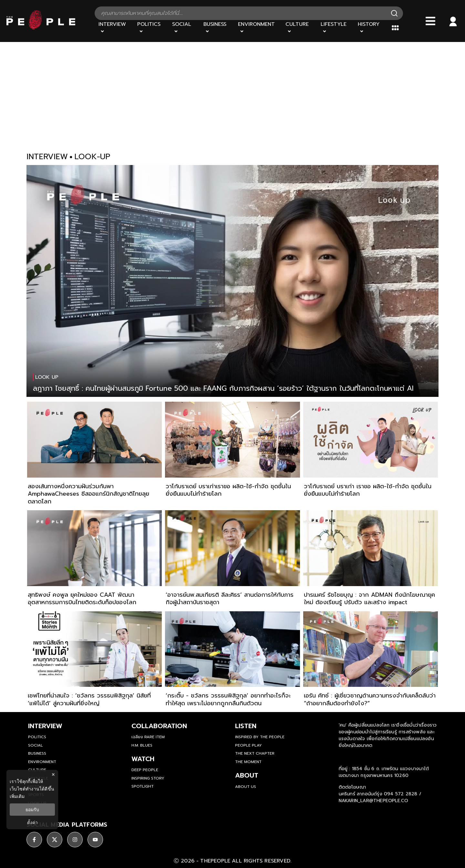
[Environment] (258, 28)
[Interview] (114, 28)
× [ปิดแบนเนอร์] (53, 775)
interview (47, 157)
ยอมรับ (32, 810)
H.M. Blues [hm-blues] (142, 745)
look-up (92, 157)
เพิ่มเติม (17, 796)
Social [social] (36, 745)
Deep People (145, 770)
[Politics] (151, 28)
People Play (248, 745)
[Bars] (430, 21)
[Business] (217, 28)
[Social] (184, 28)
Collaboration (159, 726)
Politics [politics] (37, 737)
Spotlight (143, 786)
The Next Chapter (255, 753)
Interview (45, 726)
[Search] (394, 13)
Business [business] (37, 753)
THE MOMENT (248, 762)
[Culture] (299, 28)
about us (246, 787)
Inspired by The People (260, 737)
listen (246, 726)
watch (143, 759)
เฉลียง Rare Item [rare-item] (148, 737)
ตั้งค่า (32, 822)
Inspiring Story (148, 778)
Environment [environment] (42, 762)
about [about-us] (247, 775)
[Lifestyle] (336, 28)
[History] (371, 28)
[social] (34, 840)
